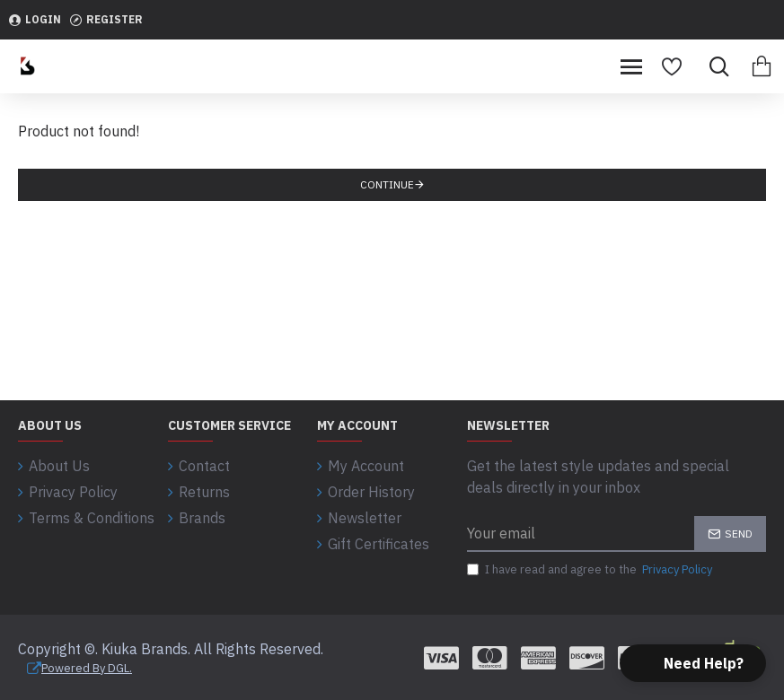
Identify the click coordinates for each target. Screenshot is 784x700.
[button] (693, 663)
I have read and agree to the (591, 570)
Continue (387, 184)
